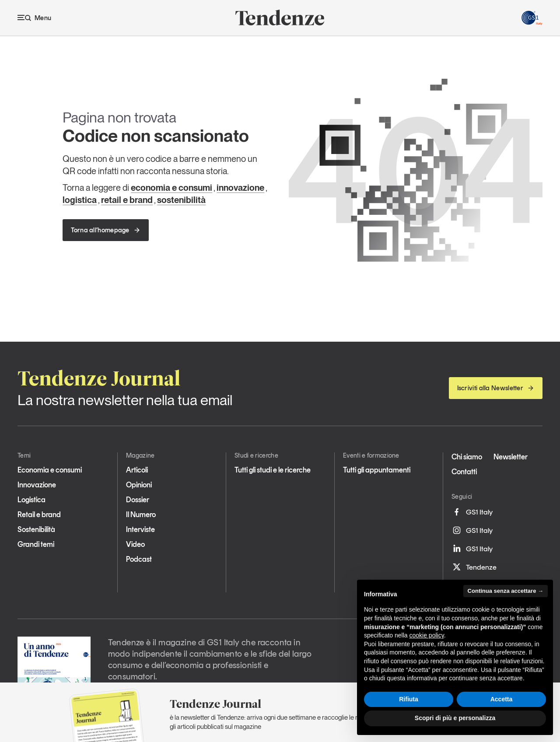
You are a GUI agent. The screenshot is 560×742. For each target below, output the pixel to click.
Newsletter (511, 457)
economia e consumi (171, 188)
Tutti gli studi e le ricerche (273, 470)
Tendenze (474, 567)
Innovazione (37, 485)
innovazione (240, 188)
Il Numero (141, 514)
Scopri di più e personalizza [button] (455, 718)
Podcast (139, 559)
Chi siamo (467, 457)
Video (135, 544)
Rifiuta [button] (409, 699)
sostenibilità (181, 200)
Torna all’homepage (105, 230)
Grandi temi (36, 544)
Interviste (140, 529)
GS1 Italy (472, 512)
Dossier (138, 500)
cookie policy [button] (427, 635)
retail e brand (127, 200)
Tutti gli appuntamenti (377, 470)
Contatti (464, 472)
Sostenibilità (36, 529)
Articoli (137, 470)
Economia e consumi (50, 470)
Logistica (31, 500)
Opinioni (139, 485)
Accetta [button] (502, 699)
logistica (80, 200)
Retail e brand (39, 514)
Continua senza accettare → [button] (506, 591)
